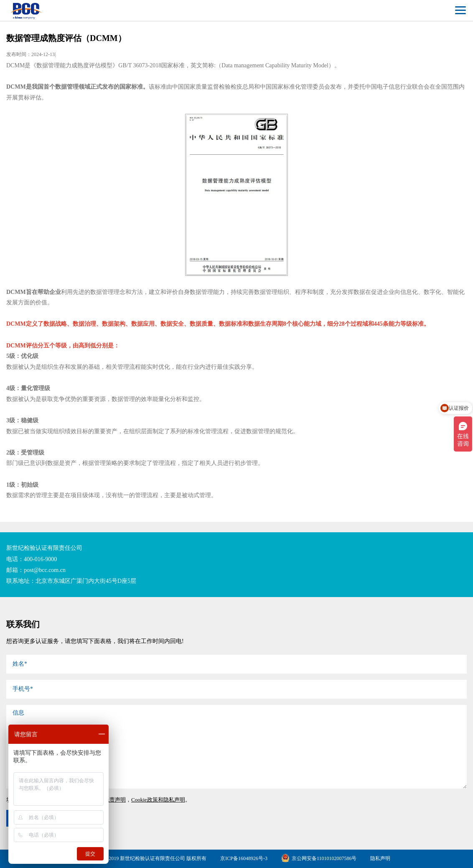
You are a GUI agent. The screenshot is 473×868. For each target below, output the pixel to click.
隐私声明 (380, 858)
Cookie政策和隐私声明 (158, 800)
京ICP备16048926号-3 (244, 858)
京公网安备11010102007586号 (319, 858)
